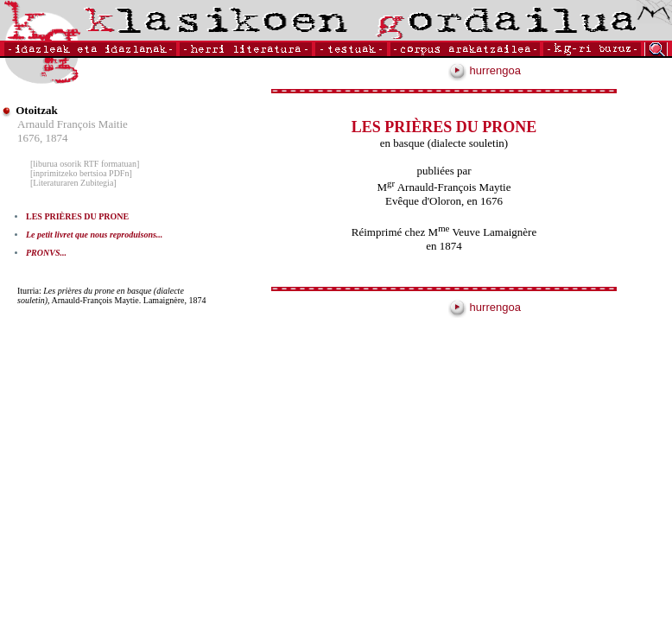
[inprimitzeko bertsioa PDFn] (81, 173)
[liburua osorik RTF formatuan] (85, 164)
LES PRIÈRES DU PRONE (77, 216)
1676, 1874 (43, 138)
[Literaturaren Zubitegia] (73, 183)
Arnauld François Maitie (73, 124)
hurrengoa (485, 70)
